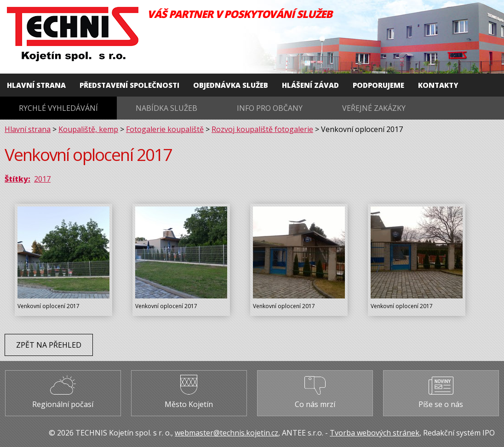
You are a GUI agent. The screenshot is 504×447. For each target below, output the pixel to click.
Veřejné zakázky (374, 108)
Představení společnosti (129, 85)
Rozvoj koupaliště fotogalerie (262, 129)
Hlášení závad (310, 85)
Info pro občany (270, 108)
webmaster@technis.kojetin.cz (226, 433)
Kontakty (438, 85)
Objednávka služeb (231, 85)
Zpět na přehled (49, 345)
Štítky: (17, 179)
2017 (42, 179)
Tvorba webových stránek (375, 433)
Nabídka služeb (166, 108)
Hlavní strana (36, 85)
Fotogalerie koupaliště (165, 129)
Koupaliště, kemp (88, 129)
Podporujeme (378, 85)
